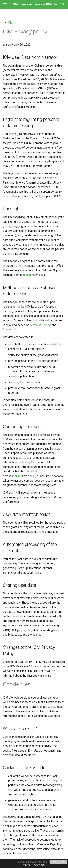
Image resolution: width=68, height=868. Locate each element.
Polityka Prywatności (33, 865)
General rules (11, 329)
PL (10, 23)
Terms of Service (40, 325)
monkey (13, 107)
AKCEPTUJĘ (59, 862)
